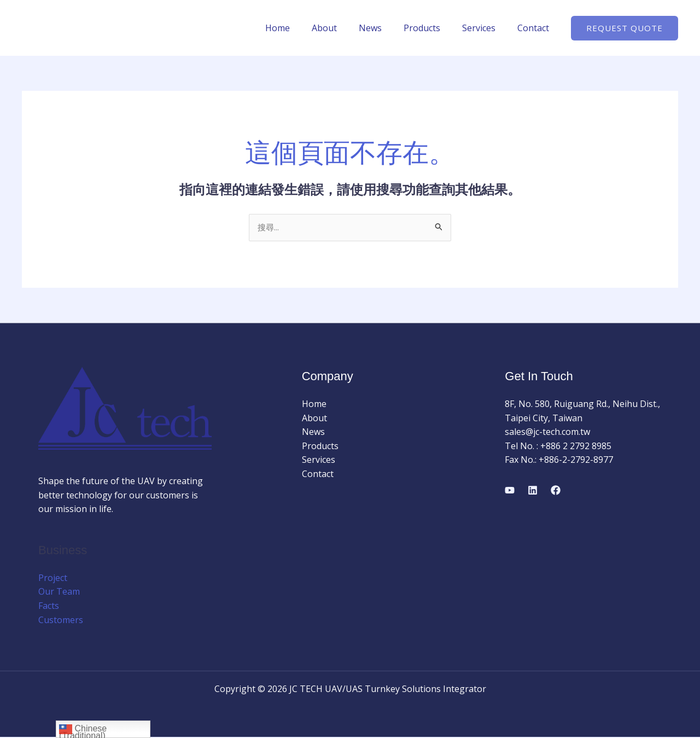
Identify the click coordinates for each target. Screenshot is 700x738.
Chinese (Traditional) (83, 730)
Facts (49, 607)
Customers (61, 620)
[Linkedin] (533, 491)
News (386, 28)
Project (53, 578)
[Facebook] (556, 491)
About (344, 28)
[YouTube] (510, 491)
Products (433, 28)
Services (485, 28)
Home (302, 28)
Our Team (59, 592)
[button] (625, 28)
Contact (535, 28)
